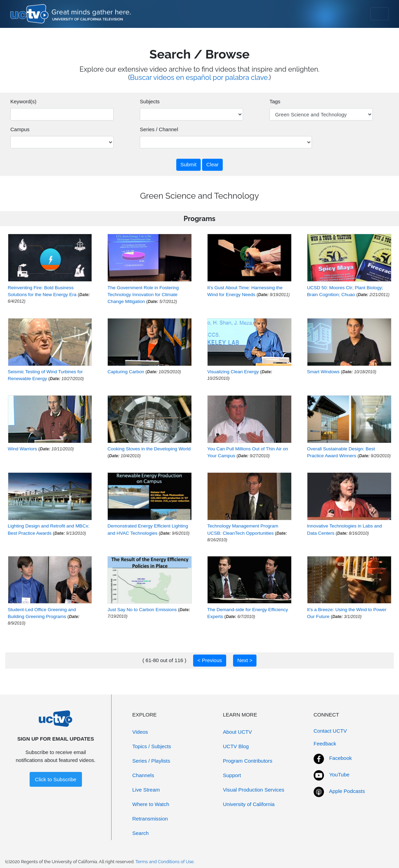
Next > (245, 660)
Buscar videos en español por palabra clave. (200, 77)
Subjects (150, 101)
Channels (143, 775)
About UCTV (238, 732)
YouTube (339, 775)
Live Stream (146, 790)
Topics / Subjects (152, 746)
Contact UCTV (330, 731)
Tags (275, 101)
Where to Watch (151, 804)
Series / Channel (159, 129)
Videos (140, 732)
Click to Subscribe (56, 779)
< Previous (210, 660)
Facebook (340, 758)
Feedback (325, 744)
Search (140, 833)
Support (232, 775)
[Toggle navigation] (380, 14)
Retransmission (150, 819)
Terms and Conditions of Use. (165, 862)
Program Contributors (248, 761)
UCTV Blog (236, 746)
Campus (20, 129)
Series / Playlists (151, 761)
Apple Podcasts (347, 791)
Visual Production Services (254, 790)
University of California (249, 804)
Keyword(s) (23, 101)
